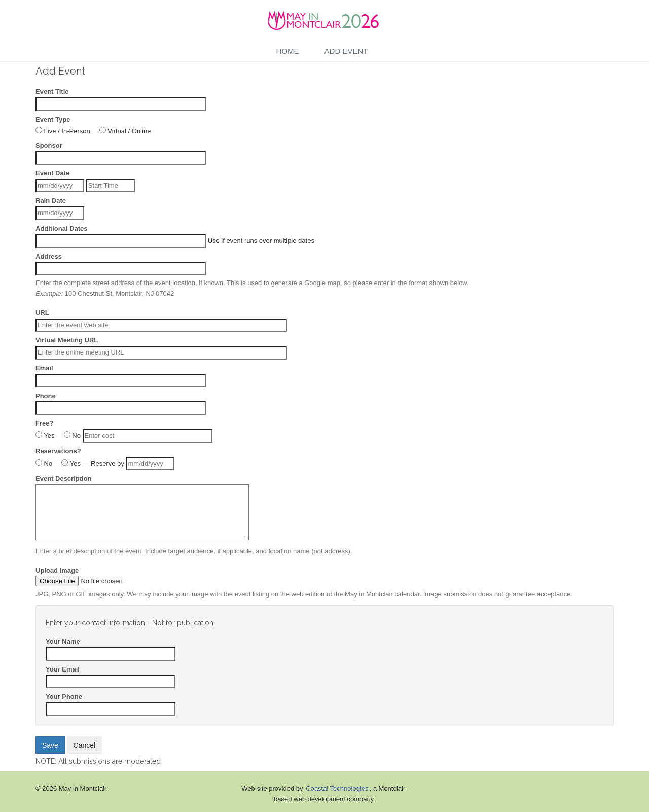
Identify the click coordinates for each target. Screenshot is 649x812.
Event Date (52, 173)
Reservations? (58, 451)
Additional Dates (62, 228)
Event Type (53, 119)
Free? (44, 423)
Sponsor (49, 145)
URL (42, 313)
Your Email (63, 669)
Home (288, 51)
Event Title (52, 92)
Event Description (64, 479)
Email (44, 368)
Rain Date (51, 201)
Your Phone (64, 697)
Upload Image (57, 570)
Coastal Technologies (337, 788)
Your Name (63, 641)
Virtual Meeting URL (67, 340)
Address (49, 256)
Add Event (346, 51)
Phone (46, 396)
